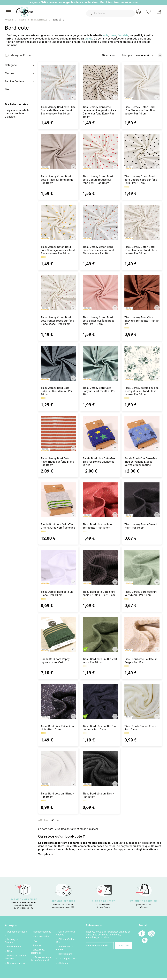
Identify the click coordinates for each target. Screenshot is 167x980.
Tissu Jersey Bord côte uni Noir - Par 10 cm (141, 526)
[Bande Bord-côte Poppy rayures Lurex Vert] (58, 634)
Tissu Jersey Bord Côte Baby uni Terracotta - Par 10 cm (141, 321)
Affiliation (64, 963)
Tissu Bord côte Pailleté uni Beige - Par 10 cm (141, 661)
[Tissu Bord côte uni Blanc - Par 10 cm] (58, 769)
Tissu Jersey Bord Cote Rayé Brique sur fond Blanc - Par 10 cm (58, 462)
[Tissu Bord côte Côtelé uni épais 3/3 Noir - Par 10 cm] (100, 567)
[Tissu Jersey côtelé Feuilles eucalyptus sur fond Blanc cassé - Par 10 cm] (142, 363)
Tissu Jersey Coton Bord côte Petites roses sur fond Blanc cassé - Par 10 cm (57, 321)
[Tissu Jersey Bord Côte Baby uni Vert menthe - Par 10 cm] (100, 363)
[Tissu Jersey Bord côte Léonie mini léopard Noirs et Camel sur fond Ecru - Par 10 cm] (100, 83)
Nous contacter (41, 936)
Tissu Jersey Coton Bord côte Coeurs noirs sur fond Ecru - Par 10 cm (141, 180)
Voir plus (44, 854)
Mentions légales (42, 932)
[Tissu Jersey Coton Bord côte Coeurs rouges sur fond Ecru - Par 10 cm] (100, 152)
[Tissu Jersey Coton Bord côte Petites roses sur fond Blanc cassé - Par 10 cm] (58, 293)
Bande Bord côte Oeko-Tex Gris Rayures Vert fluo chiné (58, 526)
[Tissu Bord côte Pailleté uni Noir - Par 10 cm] (58, 702)
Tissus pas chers (68, 959)
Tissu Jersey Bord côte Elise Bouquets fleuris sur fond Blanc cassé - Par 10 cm (58, 110)
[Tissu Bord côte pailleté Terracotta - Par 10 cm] (100, 500)
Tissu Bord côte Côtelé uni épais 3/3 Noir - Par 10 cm (99, 593)
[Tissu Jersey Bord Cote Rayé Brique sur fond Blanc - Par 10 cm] (58, 434)
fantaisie (123, 35)
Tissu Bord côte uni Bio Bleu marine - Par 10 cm (100, 728)
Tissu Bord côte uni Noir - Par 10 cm (98, 795)
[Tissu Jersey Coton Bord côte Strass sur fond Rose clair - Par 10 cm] (100, 293)
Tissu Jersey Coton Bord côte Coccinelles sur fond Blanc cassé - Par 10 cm (98, 250)
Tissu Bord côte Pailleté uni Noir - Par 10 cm (58, 728)
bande (88, 39)
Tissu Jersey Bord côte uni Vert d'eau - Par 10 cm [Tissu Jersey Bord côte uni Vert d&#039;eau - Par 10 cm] (141, 593)
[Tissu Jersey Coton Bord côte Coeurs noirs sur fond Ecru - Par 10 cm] (142, 152)
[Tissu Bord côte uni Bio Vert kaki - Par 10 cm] (100, 634)
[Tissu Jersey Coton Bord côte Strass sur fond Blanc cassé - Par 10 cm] (142, 83)
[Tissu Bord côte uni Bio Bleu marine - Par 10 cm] (100, 702)
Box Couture (65, 954)
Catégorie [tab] (11, 65)
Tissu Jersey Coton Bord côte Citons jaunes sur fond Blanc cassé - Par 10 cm (58, 250)
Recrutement (14, 947)
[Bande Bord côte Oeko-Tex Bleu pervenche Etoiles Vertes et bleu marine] (142, 434)
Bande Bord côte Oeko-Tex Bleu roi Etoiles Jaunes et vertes (99, 462)
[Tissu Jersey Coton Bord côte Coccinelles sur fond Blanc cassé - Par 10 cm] (100, 222)
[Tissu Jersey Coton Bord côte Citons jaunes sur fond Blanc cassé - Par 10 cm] (58, 222)
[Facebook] (142, 934)
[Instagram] (152, 934)
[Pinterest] (145, 941)
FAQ (35, 941)
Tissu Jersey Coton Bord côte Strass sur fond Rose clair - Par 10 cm (99, 321)
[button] (138, 12)
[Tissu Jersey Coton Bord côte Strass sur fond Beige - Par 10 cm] (58, 152)
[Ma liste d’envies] (149, 12)
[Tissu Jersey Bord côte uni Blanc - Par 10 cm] (58, 567)
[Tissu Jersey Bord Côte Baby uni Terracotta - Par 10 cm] (142, 293)
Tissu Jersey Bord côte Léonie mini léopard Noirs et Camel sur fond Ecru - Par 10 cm (100, 112)
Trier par (127, 55)
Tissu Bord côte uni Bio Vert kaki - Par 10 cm (100, 661)
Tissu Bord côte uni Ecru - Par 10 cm (140, 728)
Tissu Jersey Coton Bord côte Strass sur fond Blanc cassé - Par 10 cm (141, 110)
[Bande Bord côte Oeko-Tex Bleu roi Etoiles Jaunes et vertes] (100, 434)
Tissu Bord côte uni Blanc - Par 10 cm (57, 795)
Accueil (9, 20)
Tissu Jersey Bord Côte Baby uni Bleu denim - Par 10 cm (57, 391)
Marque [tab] (10, 73)
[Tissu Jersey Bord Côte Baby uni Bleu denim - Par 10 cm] (58, 363)
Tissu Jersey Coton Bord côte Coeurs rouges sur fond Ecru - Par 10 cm (98, 180)
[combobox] (106, 12)
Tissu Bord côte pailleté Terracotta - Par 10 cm (97, 526)
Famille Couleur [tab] (15, 81)
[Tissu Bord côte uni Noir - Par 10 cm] (100, 769)
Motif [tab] (8, 90)
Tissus (22, 20)
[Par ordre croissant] (160, 55)
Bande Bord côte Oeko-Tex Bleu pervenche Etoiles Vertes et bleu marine (141, 462)
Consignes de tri (16, 963)
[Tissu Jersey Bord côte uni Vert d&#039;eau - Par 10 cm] (142, 567)
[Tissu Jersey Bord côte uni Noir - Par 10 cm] (142, 500)
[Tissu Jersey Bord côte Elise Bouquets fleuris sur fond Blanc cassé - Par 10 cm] (58, 83)
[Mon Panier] (159, 12)
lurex (113, 35)
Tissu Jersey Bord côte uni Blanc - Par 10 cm (57, 593)
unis (106, 35)
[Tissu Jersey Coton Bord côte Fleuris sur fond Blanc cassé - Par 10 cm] (142, 222)
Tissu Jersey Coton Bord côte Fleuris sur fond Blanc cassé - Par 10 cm (141, 250)
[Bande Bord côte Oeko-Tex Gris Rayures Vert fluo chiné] (58, 500)
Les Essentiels (39, 20)
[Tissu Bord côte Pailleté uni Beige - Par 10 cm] (142, 634)
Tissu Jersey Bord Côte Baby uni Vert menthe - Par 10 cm (99, 391)
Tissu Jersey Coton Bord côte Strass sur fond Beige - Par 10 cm (58, 180)
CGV (10, 951)
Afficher (43, 820)
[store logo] (24, 12)
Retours (37, 945)
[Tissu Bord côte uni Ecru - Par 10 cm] (142, 702)
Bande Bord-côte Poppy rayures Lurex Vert (55, 661)
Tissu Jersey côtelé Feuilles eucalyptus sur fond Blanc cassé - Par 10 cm (141, 391)
